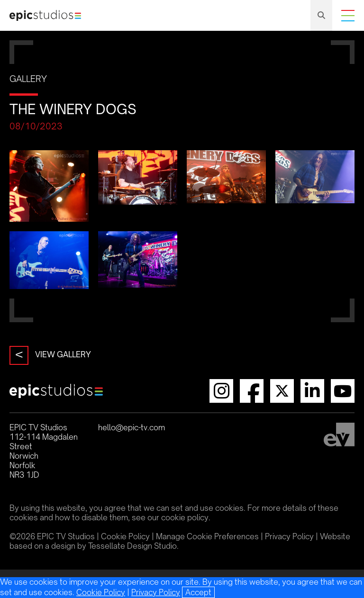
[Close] (198, 592)
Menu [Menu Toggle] (348, 16)
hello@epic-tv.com (132, 427)
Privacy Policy (156, 592)
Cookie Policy (101, 592)
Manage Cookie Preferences (207, 536)
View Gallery (50, 355)
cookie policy (185, 517)
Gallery (28, 79)
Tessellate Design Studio (132, 546)
